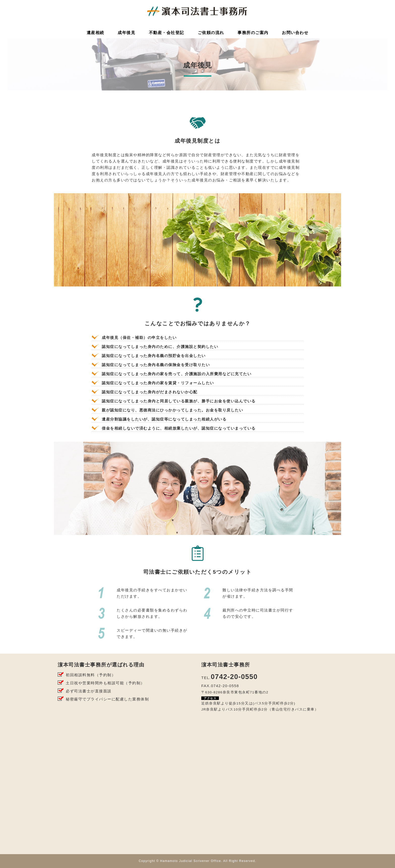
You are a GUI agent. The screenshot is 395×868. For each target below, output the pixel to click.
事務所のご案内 (253, 33)
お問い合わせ (295, 33)
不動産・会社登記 (167, 33)
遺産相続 (95, 33)
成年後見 (126, 33)
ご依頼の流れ (211, 33)
